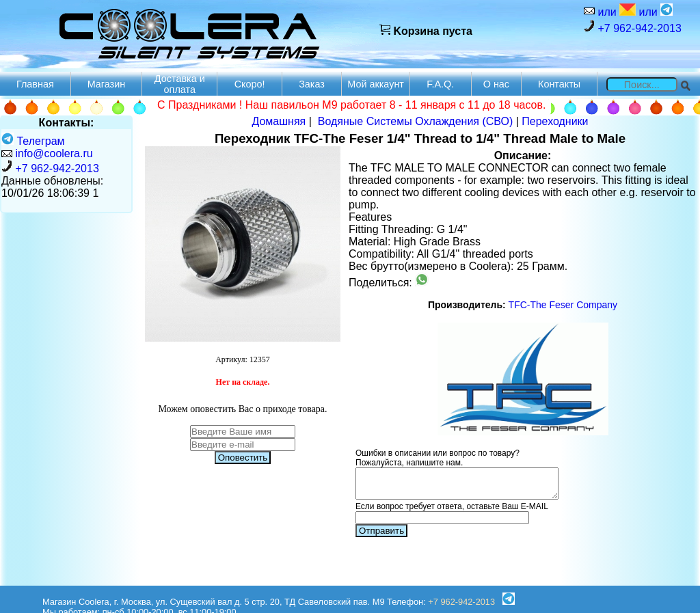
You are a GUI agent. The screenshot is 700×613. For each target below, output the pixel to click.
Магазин (107, 84)
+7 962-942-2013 (633, 27)
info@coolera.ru (54, 153)
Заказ (312, 84)
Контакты (559, 84)
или (615, 11)
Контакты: (67, 123)
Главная (35, 84)
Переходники (555, 121)
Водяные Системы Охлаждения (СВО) (416, 121)
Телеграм (33, 141)
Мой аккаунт (376, 84)
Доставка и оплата (180, 84)
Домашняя (279, 121)
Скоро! (250, 84)
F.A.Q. (440, 84)
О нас (496, 84)
